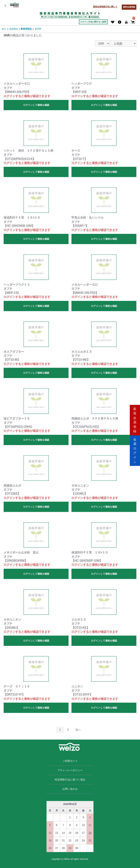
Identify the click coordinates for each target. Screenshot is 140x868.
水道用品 (13, 29)
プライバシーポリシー (70, 770)
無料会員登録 (129, 7)
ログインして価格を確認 (36, 105)
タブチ (38, 29)
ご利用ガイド (70, 761)
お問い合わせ (70, 789)
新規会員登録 (135, 418)
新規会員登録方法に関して (105, 7)
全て (4, 29)
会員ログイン (135, 450)
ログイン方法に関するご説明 (93, 22)
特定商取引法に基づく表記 (70, 780)
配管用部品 (26, 29)
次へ (78, 730)
